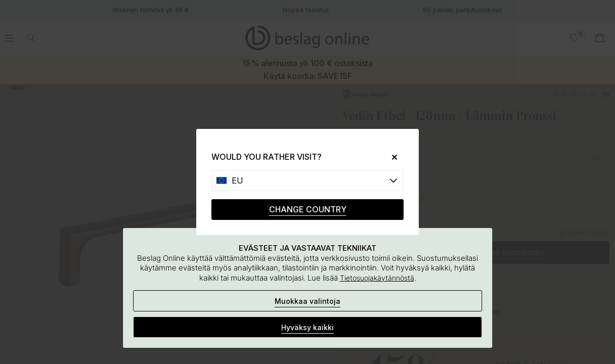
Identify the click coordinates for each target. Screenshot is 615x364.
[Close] (391, 157)
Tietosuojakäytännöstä (377, 278)
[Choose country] (308, 180)
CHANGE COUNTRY (308, 209)
